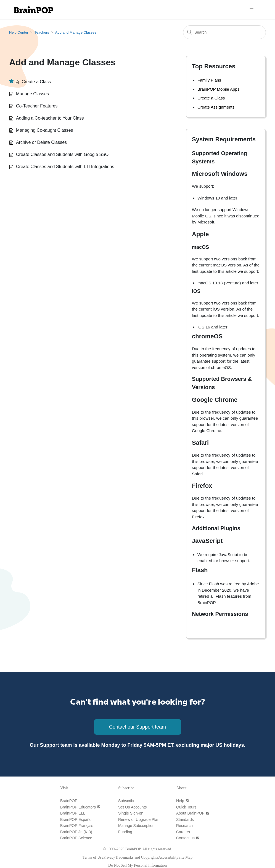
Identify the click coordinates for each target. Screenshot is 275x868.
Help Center (19, 32)
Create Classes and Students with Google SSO (62, 154)
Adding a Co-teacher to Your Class (50, 118)
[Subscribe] (127, 801)
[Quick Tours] (186, 807)
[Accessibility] (168, 857)
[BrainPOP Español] (76, 820)
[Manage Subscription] (136, 826)
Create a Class (36, 82)
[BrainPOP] (69, 801)
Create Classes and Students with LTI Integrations (65, 167)
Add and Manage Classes (76, 32)
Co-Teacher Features (37, 106)
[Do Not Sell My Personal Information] (137, 865)
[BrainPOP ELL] (73, 813)
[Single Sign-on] (131, 813)
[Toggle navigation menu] (251, 10)
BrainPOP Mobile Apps (218, 89)
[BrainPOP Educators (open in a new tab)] (80, 807)
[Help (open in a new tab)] (183, 801)
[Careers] (183, 832)
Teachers (42, 32)
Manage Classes (32, 94)
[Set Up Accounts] (133, 807)
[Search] (224, 32)
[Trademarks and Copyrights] (137, 857)
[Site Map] (185, 857)
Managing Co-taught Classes (44, 130)
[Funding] (125, 832)
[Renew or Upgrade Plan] (139, 820)
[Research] (184, 826)
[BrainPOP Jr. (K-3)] (76, 832)
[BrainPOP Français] (77, 826)
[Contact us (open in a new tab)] (188, 838)
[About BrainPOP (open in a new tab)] (193, 813)
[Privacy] (109, 857)
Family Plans (209, 80)
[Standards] (185, 820)
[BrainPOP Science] (76, 838)
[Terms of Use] (93, 857)
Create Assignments (216, 107)
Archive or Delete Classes (41, 142)
